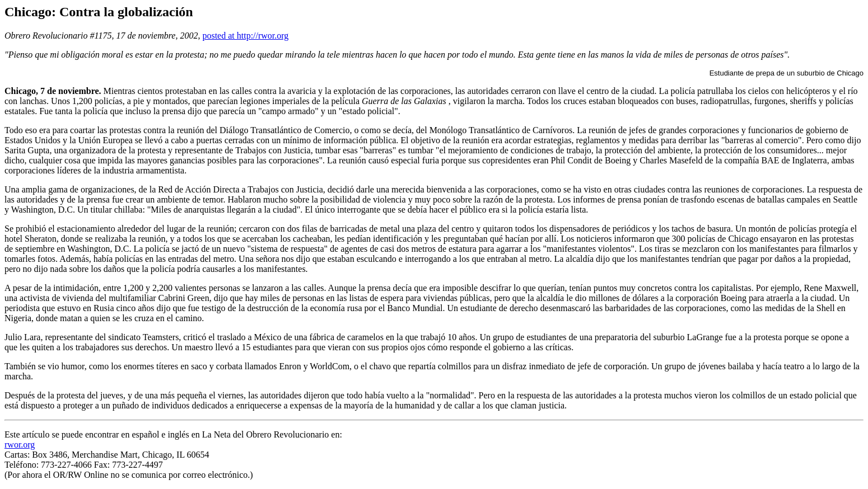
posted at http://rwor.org (245, 36)
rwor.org (20, 445)
